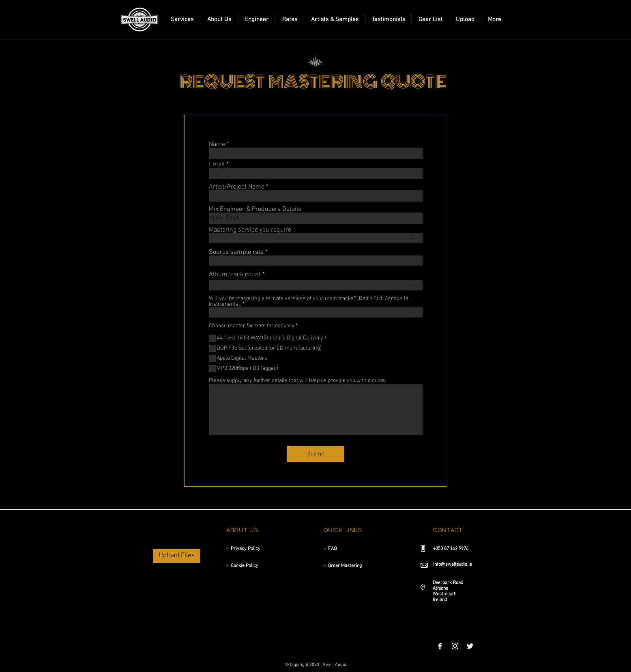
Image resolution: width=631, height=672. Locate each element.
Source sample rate (236, 252)
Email (217, 165)
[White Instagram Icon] (455, 646)
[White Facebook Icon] (440, 646)
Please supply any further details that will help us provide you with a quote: (297, 381)
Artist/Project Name (237, 187)
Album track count (235, 275)
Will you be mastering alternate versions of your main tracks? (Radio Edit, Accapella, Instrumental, (309, 302)
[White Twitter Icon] (470, 646)
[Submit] (315, 454)
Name (217, 144)
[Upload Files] (177, 556)
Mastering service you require (250, 230)
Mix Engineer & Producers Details (255, 209)
